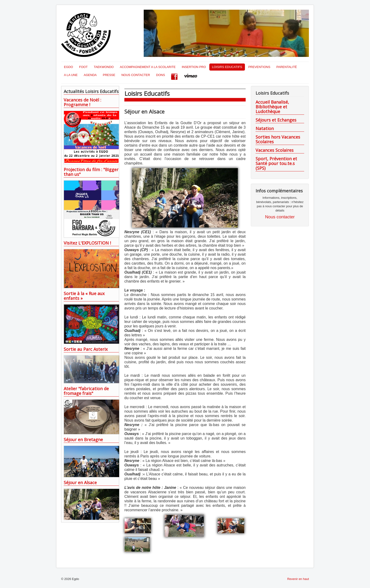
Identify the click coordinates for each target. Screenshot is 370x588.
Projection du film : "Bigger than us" (91, 172)
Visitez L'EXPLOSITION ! (87, 243)
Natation (265, 128)
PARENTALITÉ (287, 67)
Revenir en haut (298, 579)
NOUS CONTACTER (136, 75)
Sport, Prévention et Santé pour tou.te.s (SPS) (276, 163)
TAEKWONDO (104, 67)
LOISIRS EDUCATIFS (227, 67)
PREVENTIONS (259, 67)
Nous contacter (280, 217)
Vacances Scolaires (275, 150)
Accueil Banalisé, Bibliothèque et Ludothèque (272, 107)
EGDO (68, 67)
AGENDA (90, 75)
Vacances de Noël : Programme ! (82, 102)
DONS (161, 75)
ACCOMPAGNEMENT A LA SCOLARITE (148, 67)
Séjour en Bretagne (83, 440)
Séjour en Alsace (80, 482)
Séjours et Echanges (276, 120)
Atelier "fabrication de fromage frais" (86, 391)
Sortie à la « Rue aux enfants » (84, 296)
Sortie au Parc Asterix (86, 349)
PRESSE (109, 75)
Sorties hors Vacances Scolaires (278, 139)
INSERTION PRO (194, 67)
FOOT (83, 67)
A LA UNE (71, 75)
